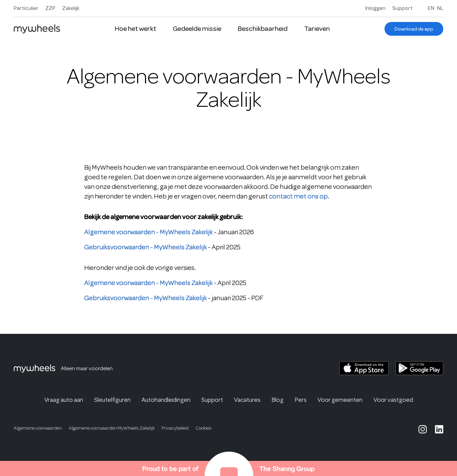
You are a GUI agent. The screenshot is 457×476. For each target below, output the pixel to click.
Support (403, 8)
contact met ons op (298, 196)
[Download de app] (414, 29)
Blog (277, 400)
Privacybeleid (175, 428)
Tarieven (317, 29)
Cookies (204, 428)
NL (440, 8)
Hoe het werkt (136, 29)
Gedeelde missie (197, 29)
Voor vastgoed (393, 400)
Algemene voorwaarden (38, 428)
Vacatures (247, 400)
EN (431, 8)
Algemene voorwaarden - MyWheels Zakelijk (148, 232)
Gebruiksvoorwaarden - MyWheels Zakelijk (146, 247)
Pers (300, 400)
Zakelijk (71, 8)
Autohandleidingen (166, 400)
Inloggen (375, 8)
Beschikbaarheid (263, 29)
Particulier (26, 8)
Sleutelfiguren (112, 400)
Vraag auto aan (64, 400)
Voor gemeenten (340, 400)
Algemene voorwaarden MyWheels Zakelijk (112, 428)
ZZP (50, 8)
